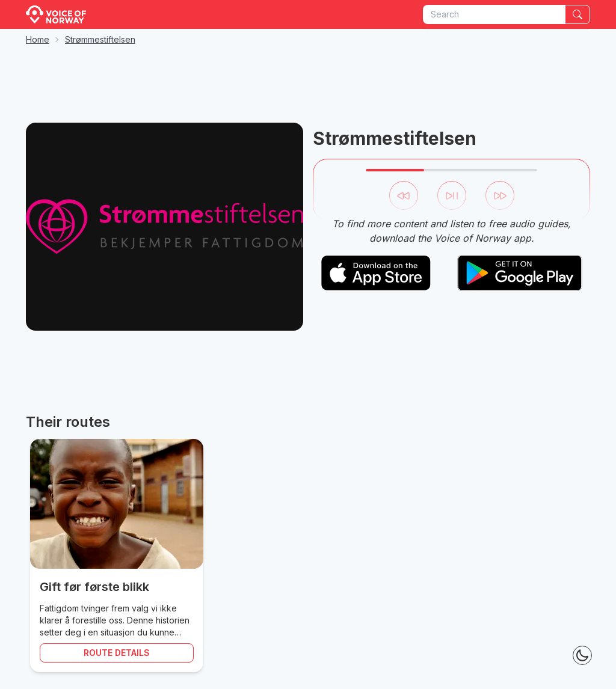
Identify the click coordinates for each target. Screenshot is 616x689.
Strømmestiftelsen (100, 39)
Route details (117, 653)
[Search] (577, 14)
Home (38, 39)
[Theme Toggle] (582, 655)
